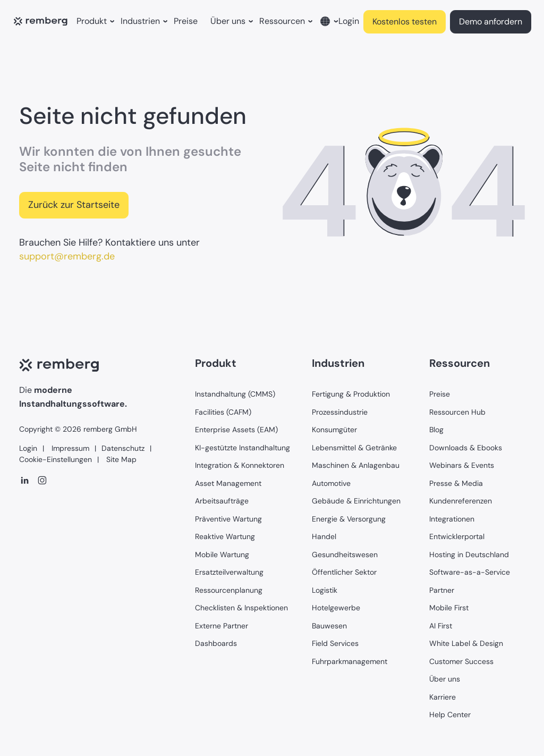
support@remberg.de (67, 256)
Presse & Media (456, 483)
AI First (441, 626)
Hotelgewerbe (336, 608)
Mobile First (449, 608)
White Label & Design (466, 643)
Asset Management (228, 483)
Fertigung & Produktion (351, 394)
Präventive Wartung (228, 519)
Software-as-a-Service (470, 572)
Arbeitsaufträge (222, 501)
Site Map (120, 459)
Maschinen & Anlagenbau (356, 465)
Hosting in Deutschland (469, 555)
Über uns (445, 679)
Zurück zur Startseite (74, 205)
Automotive (331, 483)
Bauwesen (329, 626)
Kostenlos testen (405, 22)
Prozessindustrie (340, 412)
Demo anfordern (491, 22)
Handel (324, 536)
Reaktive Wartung (225, 536)
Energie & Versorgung (349, 519)
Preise (186, 21)
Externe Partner (222, 626)
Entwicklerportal (457, 536)
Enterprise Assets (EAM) (236, 430)
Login (349, 21)
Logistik (325, 590)
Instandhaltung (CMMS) (235, 394)
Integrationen (452, 519)
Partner (442, 590)
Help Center (450, 715)
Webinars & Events (462, 465)
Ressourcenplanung (229, 590)
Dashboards (216, 643)
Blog (436, 430)
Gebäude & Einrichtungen (356, 501)
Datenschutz (123, 448)
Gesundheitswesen (345, 555)
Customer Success (461, 661)
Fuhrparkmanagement (350, 661)
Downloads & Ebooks (466, 448)
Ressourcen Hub (457, 412)
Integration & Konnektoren (240, 465)
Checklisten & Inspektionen (241, 608)
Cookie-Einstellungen (56, 459)
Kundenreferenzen (461, 501)
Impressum (69, 448)
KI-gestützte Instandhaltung (243, 448)
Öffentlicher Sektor (344, 572)
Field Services (335, 643)
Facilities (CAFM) (223, 412)
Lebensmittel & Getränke (354, 448)
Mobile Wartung (222, 555)
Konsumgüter (334, 430)
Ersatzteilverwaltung (229, 572)
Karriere (443, 697)
